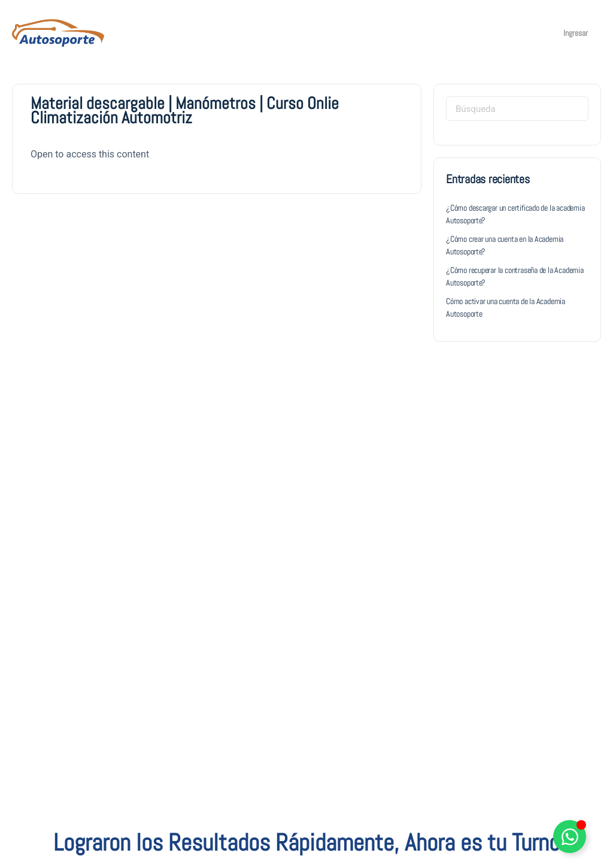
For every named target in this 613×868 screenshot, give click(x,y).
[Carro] (537, 33)
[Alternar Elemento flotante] (570, 837)
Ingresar (576, 33)
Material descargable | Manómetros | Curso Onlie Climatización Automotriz (185, 110)
